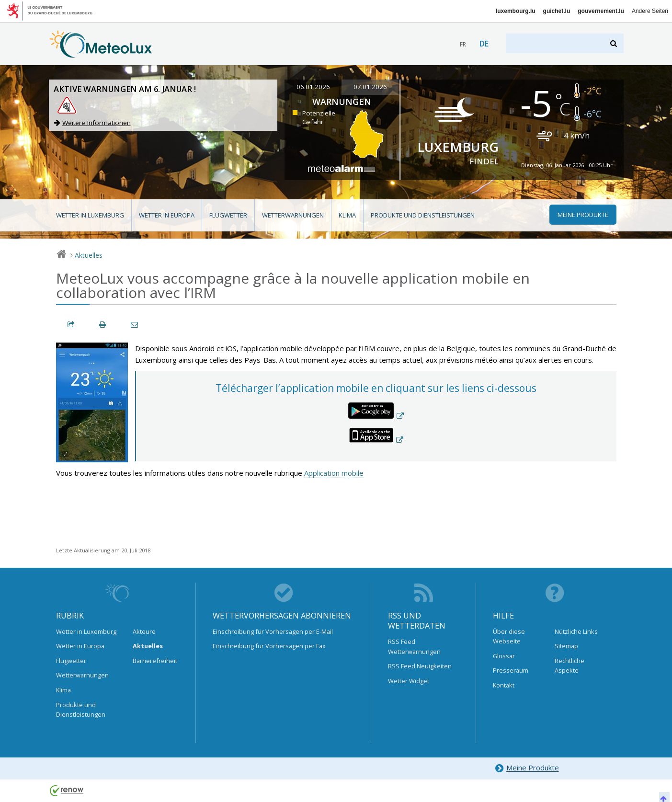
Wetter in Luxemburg (90, 215)
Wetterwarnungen (293, 215)
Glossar (504, 656)
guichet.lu (557, 11)
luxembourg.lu (516, 11)
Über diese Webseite (509, 636)
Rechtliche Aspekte (569, 665)
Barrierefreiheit (155, 661)
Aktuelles (89, 255)
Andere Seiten (650, 11)
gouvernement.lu (601, 11)
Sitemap (566, 646)
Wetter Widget (409, 681)
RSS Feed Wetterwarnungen (414, 646)
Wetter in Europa (167, 215)
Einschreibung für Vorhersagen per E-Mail (273, 631)
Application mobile (334, 473)
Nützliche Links (576, 631)
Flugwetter (228, 215)
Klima (347, 215)
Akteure (144, 631)
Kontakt (504, 685)
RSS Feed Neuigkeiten (420, 666)
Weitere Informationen (97, 123)
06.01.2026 (313, 87)
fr (463, 44)
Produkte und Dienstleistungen (423, 215)
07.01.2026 (370, 87)
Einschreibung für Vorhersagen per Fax (269, 646)
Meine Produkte (527, 768)
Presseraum (511, 670)
